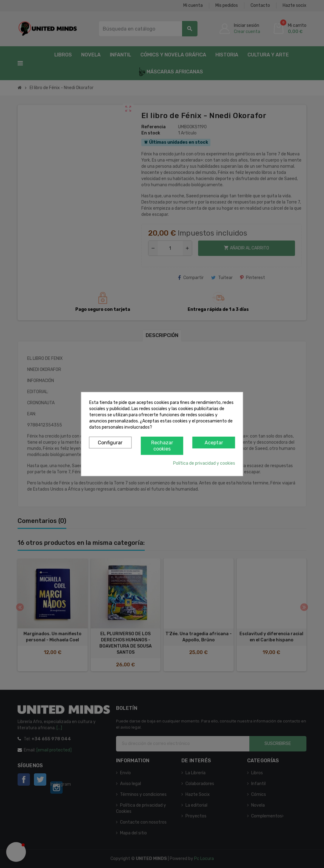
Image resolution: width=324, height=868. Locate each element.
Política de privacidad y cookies (204, 463)
